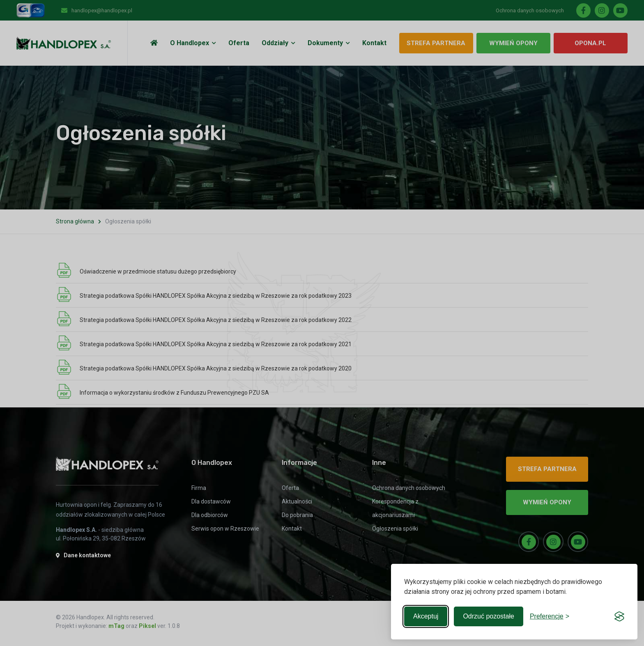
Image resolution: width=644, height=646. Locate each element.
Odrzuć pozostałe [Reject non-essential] (489, 616)
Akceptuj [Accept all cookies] (426, 616)
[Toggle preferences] (550, 616)
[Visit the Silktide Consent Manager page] (619, 616)
